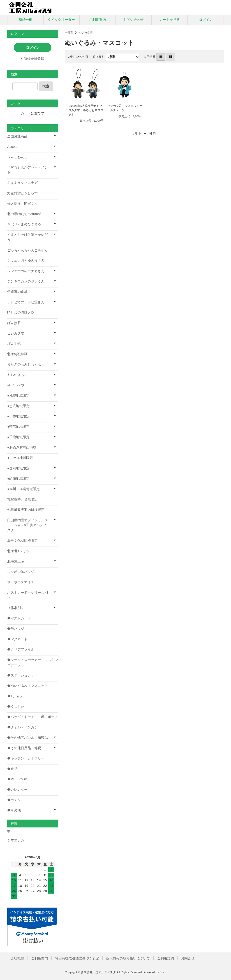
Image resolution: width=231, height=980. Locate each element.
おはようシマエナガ (22, 183)
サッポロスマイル (21, 582)
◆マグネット (17, 639)
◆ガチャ (14, 800)
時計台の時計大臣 (21, 312)
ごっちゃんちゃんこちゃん (28, 250)
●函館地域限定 (18, 478)
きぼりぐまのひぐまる (24, 224)
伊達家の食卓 (17, 292)
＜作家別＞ (16, 608)
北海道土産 (16, 561)
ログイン (206, 20)
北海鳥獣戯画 (17, 354)
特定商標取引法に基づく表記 (77, 958)
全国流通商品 (17, 136)
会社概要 (17, 958)
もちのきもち (17, 375)
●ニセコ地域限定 (20, 458)
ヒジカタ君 (86, 33)
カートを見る (170, 20)
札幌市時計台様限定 (22, 499)
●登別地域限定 (18, 468)
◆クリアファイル (21, 649)
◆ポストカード (19, 618)
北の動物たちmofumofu (25, 214)
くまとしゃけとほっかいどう (28, 237)
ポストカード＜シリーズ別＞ (28, 595)
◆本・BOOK (17, 779)
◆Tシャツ (15, 696)
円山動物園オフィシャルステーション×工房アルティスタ (28, 525)
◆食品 (12, 769)
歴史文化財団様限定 (22, 541)
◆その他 (14, 810)
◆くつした (16, 706)
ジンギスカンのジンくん (26, 281)
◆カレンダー (17, 789)
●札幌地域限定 (18, 395)
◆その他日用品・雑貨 (24, 748)
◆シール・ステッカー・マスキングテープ (33, 662)
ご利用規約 (165, 958)
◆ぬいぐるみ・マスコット (28, 686)
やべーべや (16, 385)
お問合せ (188, 958)
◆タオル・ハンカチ (22, 727)
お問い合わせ (134, 20)
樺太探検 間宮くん (22, 203)
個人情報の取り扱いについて (128, 958)
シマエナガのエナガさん (26, 271)
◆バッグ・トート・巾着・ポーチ (33, 717)
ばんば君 (14, 323)
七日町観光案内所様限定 (26, 510)
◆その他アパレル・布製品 (28, 738)
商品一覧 (25, 20)
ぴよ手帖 (14, 344)
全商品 (69, 33)
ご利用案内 (98, 20)
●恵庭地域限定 (18, 406)
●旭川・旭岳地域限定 (23, 489)
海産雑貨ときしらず (22, 193)
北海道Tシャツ (18, 551)
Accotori (13, 147)
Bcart (163, 972)
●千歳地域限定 (18, 437)
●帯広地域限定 (18, 427)
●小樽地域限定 (18, 416)
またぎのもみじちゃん (24, 364)
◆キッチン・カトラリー (26, 758)
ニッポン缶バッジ (21, 572)
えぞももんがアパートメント (28, 170)
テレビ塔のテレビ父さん (26, 302)
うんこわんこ (17, 157)
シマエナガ (16, 840)
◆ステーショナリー (22, 675)
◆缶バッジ (16, 629)
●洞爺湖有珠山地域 (22, 447)
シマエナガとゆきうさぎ (26, 261)
